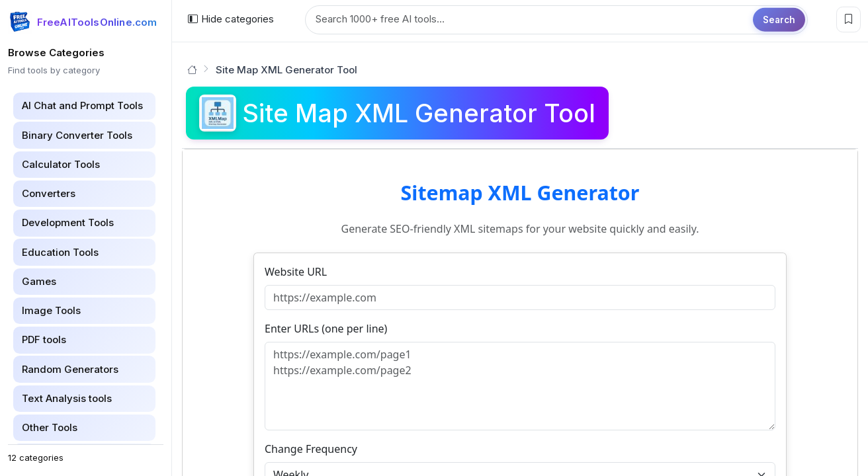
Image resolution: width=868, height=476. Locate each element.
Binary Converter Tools (77, 135)
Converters (49, 193)
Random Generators (70, 369)
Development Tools (68, 222)
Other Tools (50, 427)
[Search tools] (556, 20)
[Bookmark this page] (848, 20)
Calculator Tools (61, 164)
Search (779, 19)
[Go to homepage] (192, 70)
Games (39, 281)
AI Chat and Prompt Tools (82, 105)
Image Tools (51, 310)
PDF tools (44, 339)
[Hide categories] (231, 20)
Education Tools (60, 252)
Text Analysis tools (67, 398)
